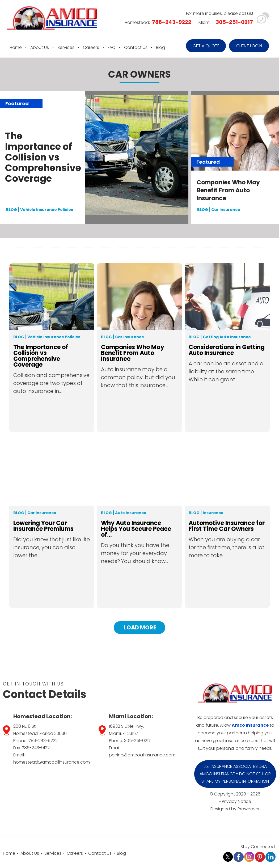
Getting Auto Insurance (227, 337)
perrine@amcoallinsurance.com (142, 755)
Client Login (249, 46)
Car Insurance (226, 210)
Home (16, 47)
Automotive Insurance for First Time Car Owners (227, 526)
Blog (160, 47)
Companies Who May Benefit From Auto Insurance (228, 190)
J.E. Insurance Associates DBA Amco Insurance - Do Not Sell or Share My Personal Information (235, 774)
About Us (40, 47)
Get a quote (206, 46)
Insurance (213, 513)
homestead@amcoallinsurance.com (52, 762)
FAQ (112, 47)
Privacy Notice (236, 801)
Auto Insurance (131, 513)
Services (66, 47)
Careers (91, 47)
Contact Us (136, 47)
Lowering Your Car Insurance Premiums (43, 526)
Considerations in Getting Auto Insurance (227, 350)
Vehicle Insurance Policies (47, 210)
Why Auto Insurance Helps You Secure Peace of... (136, 529)
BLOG (12, 210)
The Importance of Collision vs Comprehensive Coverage (43, 157)
